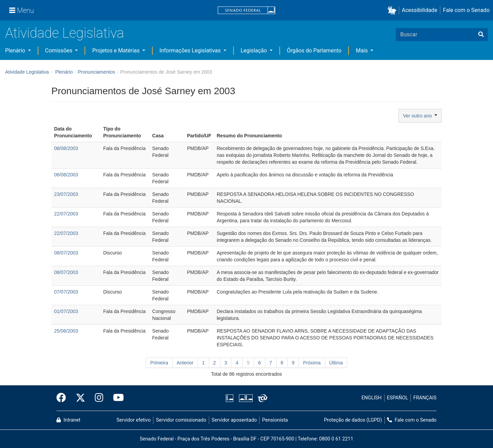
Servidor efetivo (134, 420)
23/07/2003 (66, 194)
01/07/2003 (66, 311)
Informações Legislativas (191, 51)
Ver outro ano (420, 116)
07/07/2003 (66, 292)
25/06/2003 (66, 331)
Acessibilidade (420, 10)
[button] (393, 10)
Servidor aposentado (234, 420)
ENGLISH (372, 398)
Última (336, 363)
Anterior (185, 363)
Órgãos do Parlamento (314, 51)
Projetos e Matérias (116, 51)
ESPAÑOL (397, 398)
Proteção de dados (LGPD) (353, 420)
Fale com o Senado (466, 10)
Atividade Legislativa (65, 33)
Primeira (159, 363)
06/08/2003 (66, 175)
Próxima (312, 363)
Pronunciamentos (96, 72)
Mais (362, 51)
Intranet (68, 420)
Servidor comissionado (181, 420)
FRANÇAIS (425, 398)
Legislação (255, 51)
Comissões (60, 51)
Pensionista (275, 420)
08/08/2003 (66, 148)
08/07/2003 (66, 253)
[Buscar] (481, 35)
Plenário (16, 51)
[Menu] (22, 10)
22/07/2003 (66, 214)
